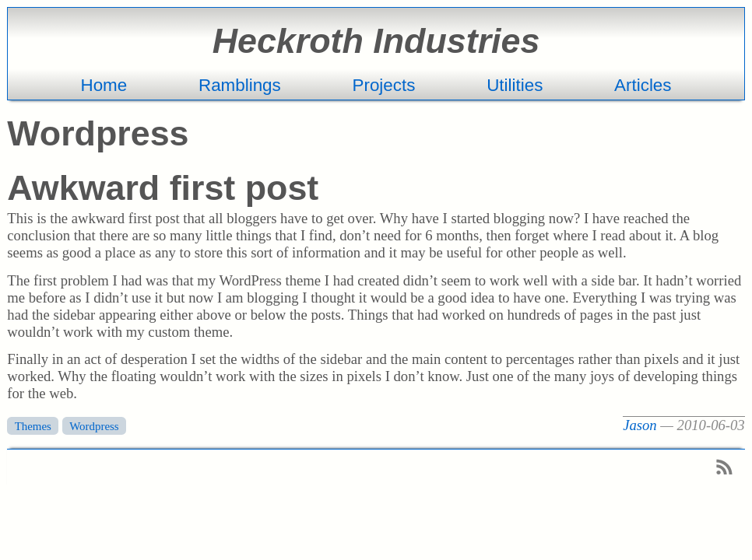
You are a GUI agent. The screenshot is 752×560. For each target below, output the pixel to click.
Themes (33, 425)
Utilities (515, 85)
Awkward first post (163, 187)
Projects (384, 85)
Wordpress (94, 425)
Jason (640, 425)
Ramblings (240, 85)
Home (104, 85)
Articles (643, 85)
